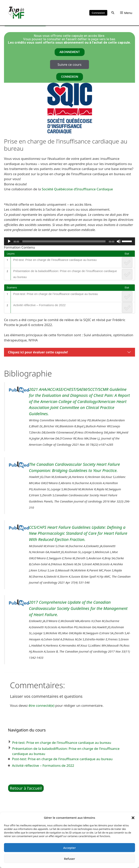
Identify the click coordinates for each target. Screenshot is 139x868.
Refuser (69, 859)
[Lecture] (9, 241)
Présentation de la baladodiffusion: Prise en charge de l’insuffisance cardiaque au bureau (65, 274)
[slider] (64, 241)
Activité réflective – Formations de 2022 (39, 305)
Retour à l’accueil (26, 788)
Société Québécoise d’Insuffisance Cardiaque (77, 189)
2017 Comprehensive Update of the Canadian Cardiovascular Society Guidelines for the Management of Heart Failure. (78, 608)
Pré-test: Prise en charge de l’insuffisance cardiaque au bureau (55, 260)
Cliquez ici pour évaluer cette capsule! (38, 352)
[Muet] (119, 241)
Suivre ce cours (70, 64)
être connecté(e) (41, 705)
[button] (133, 818)
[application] (69, 241)
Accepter (69, 848)
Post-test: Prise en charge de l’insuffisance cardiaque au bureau (56, 294)
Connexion (98, 13)
